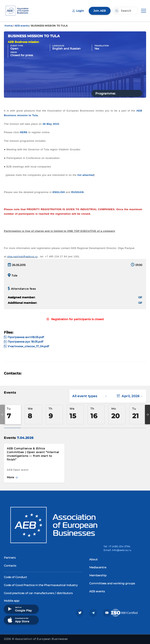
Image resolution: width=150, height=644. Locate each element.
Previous (3, 415)
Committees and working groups (112, 583)
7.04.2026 (25, 438)
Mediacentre (98, 567)
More (12, 477)
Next (147, 415)
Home (8, 26)
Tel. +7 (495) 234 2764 (117, 546)
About (93, 559)
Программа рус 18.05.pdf (24, 342)
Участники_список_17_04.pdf (26, 346)
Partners (10, 558)
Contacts (10, 566)
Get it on (19, 609)
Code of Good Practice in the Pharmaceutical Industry (41, 585)
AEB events (22, 26)
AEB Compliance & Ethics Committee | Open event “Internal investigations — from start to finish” (33, 454)
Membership (98, 575)
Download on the (18, 620)
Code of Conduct (15, 577)
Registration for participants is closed (75, 319)
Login (78, 11)
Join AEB (100, 11)
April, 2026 (130, 396)
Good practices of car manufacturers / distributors (38, 593)
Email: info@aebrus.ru (117, 550)
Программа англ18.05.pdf (24, 337)
